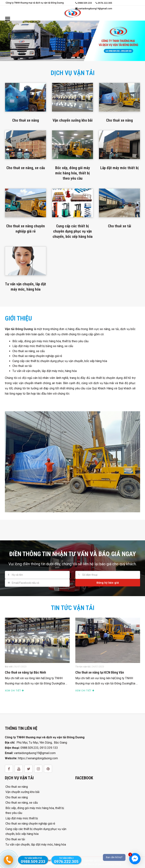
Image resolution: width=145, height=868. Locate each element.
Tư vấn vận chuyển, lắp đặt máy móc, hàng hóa (36, 845)
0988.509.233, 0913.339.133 (39, 748)
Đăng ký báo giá (108, 583)
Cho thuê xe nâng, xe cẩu (22, 803)
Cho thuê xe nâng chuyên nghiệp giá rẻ (30, 824)
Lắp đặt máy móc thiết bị (22, 818)
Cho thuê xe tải (15, 839)
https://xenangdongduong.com (38, 758)
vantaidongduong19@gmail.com (94, 9)
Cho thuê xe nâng (17, 787)
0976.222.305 (104, 3)
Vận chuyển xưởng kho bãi (22, 792)
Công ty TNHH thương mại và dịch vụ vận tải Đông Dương (35, 3)
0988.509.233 (84, 3)
